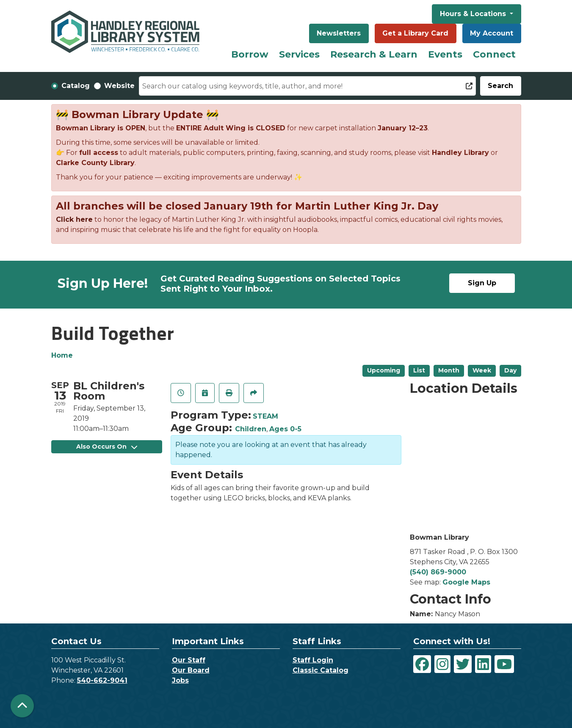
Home (62, 355)
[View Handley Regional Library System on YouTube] (504, 664)
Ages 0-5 (285, 429)
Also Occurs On (107, 447)
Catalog (76, 86)
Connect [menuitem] (494, 54)
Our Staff (189, 660)
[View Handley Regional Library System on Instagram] (442, 664)
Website (119, 86)
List (419, 370)
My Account (492, 33)
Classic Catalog (321, 670)
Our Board (191, 670)
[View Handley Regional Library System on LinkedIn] (483, 664)
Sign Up (482, 283)
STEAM (265, 416)
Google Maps (466, 582)
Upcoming (384, 370)
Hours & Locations (474, 14)
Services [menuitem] (299, 54)
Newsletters (339, 33)
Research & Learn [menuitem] (374, 54)
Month (449, 370)
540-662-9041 (102, 680)
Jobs (180, 680)
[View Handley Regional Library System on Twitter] (463, 664)
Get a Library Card (415, 33)
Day (510, 370)
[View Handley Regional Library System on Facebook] (422, 664)
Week (482, 370)
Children (251, 429)
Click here (74, 219)
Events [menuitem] (445, 54)
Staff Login (313, 660)
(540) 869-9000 (438, 572)
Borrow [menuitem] (250, 54)
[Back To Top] (22, 706)
